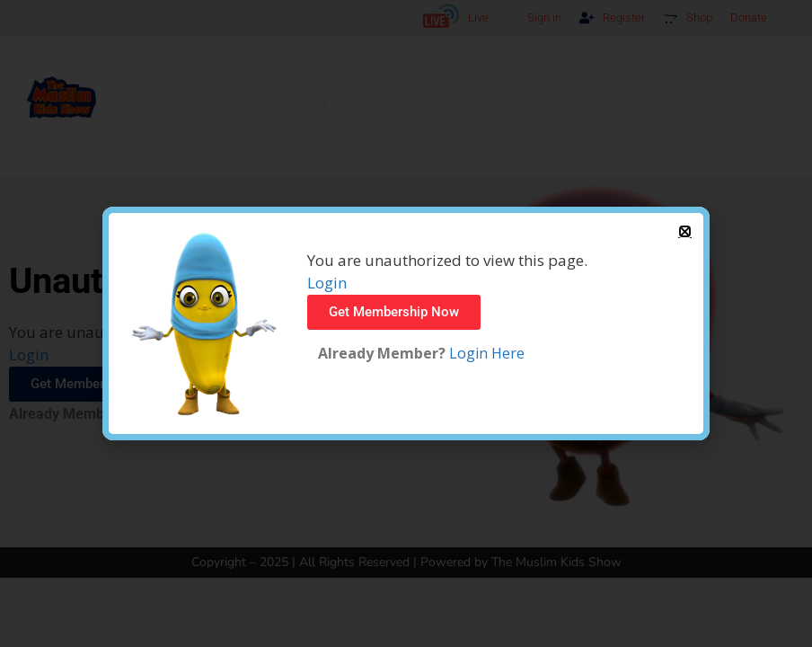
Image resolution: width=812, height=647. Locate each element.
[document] (406, 323)
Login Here (485, 353)
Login (327, 283)
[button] (685, 231)
